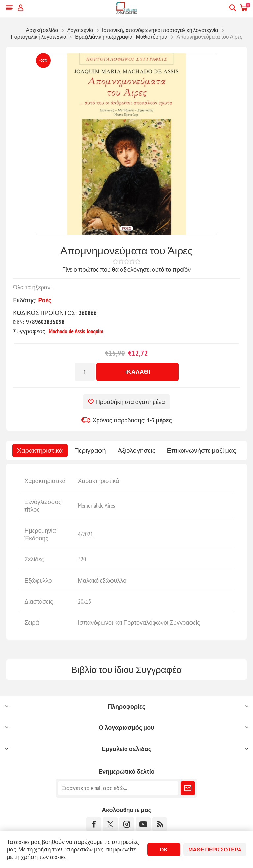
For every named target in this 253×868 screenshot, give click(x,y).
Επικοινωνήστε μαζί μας (201, 451)
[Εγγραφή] (118, 788)
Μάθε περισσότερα (215, 850)
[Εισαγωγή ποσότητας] (85, 372)
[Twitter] (110, 824)
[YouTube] (143, 824)
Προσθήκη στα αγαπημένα (130, 402)
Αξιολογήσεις (137, 451)
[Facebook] (94, 824)
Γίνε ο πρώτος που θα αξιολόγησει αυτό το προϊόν (126, 269)
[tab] (40, 451)
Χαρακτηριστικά (40, 451)
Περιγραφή (90, 451)
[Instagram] (127, 824)
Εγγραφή (188, 788)
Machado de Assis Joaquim (76, 331)
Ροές (45, 300)
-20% (43, 61)
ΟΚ (164, 850)
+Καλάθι (137, 372)
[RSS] (160, 824)
